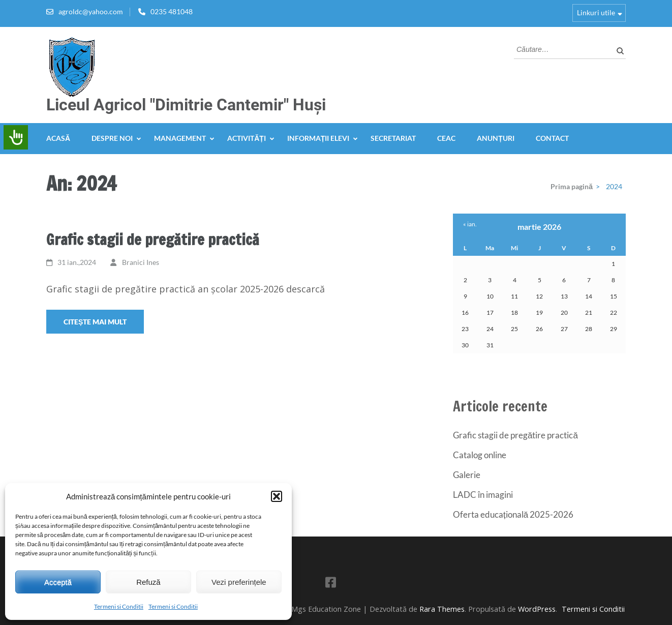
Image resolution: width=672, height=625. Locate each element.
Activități (247, 138)
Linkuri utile (596, 12)
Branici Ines (141, 262)
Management (180, 138)
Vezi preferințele (239, 582)
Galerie (467, 475)
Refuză (148, 582)
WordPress (537, 609)
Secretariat (393, 138)
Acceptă (58, 582)
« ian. (470, 224)
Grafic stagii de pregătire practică (153, 240)
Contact (552, 138)
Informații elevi (318, 138)
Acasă (58, 138)
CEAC (446, 138)
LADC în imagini (483, 495)
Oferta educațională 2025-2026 (513, 514)
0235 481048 (172, 11)
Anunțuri (496, 138)
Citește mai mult (95, 322)
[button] (277, 496)
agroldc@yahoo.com (91, 11)
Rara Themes (442, 609)
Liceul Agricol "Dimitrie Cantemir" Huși (186, 105)
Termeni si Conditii (119, 606)
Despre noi (112, 138)
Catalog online (480, 455)
